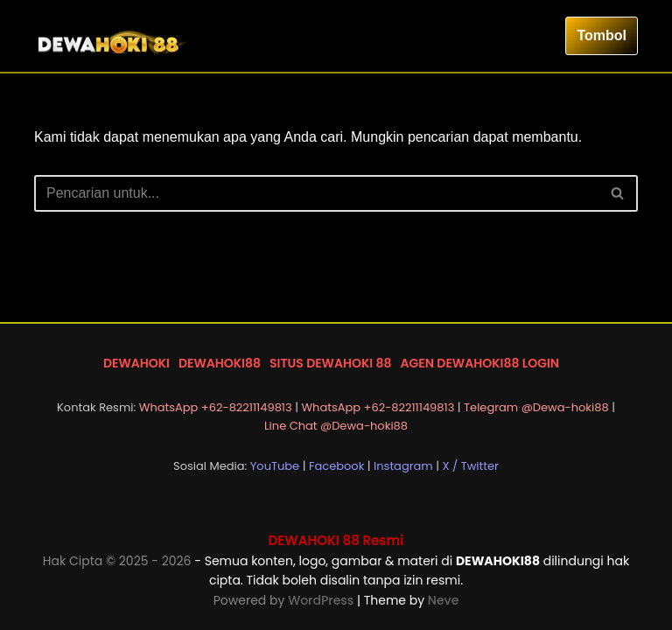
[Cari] (316, 193)
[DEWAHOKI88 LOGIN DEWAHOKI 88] (113, 36)
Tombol (602, 35)
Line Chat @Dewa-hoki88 (336, 426)
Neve (443, 600)
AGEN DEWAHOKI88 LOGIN (480, 363)
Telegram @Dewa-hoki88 (536, 407)
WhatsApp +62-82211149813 (216, 407)
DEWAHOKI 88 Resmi (336, 540)
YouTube (275, 466)
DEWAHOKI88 (220, 363)
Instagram (403, 466)
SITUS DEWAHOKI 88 (331, 363)
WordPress (322, 600)
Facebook (336, 466)
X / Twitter (470, 466)
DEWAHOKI (136, 363)
